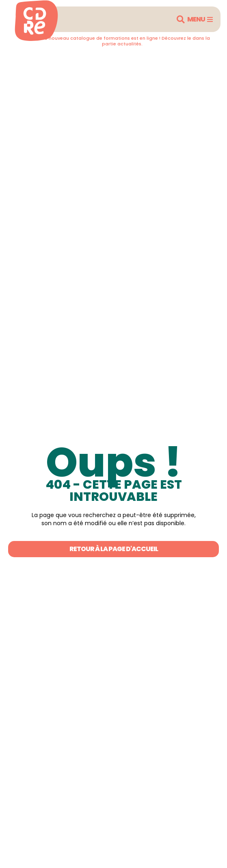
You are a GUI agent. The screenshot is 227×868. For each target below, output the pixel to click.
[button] (181, 19)
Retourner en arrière (50, 61)
